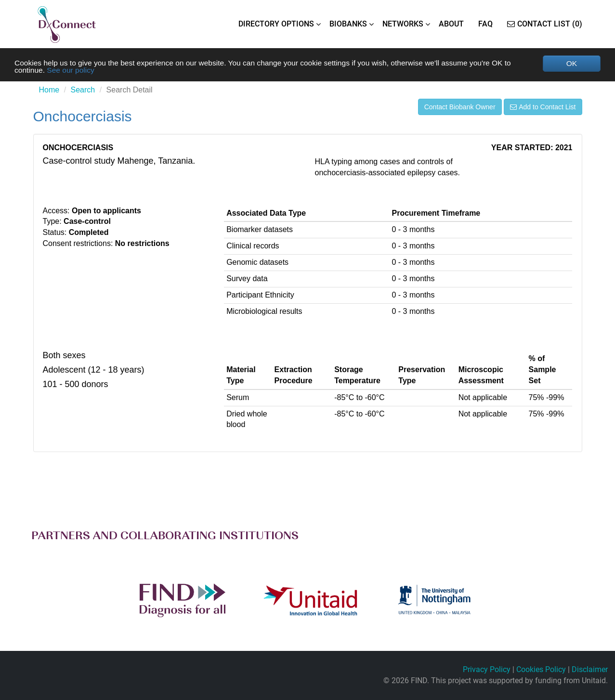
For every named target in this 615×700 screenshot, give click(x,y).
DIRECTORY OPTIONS (276, 24)
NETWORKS (403, 24)
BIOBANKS (348, 24)
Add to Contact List (543, 107)
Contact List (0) (545, 24)
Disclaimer (590, 669)
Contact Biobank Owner (460, 107)
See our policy (72, 71)
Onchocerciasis (83, 117)
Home (49, 90)
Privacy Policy (487, 669)
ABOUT (451, 24)
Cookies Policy (541, 669)
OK (571, 63)
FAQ (485, 24)
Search (83, 90)
